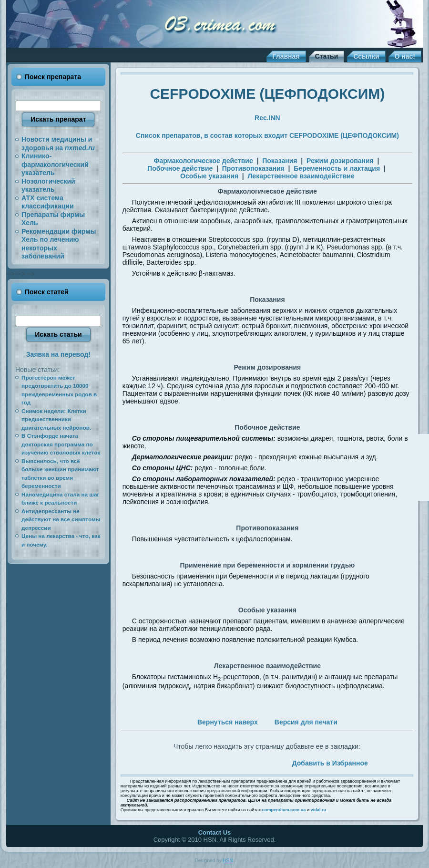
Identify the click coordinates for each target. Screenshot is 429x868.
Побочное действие (180, 168)
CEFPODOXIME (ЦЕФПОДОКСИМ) (267, 94)
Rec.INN (267, 118)
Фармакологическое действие (203, 161)
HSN (228, 861)
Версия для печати (306, 722)
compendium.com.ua (284, 810)
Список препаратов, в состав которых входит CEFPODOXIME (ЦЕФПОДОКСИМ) (267, 135)
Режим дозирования (340, 161)
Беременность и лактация (337, 168)
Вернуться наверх (228, 722)
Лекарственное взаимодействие (301, 176)
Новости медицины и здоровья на (58, 144)
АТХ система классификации (48, 202)
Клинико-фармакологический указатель (55, 164)
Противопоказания (253, 168)
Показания (280, 161)
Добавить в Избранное (330, 763)
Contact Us (215, 832)
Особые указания (209, 176)
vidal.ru (319, 810)
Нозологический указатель (48, 186)
